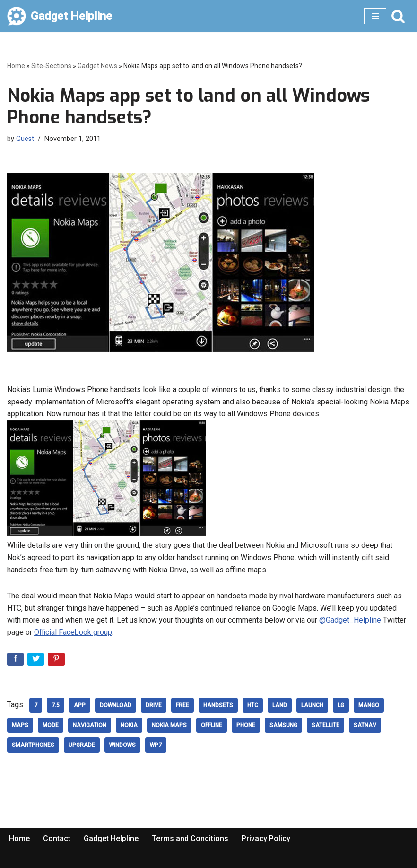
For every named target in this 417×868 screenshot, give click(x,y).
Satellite (326, 725)
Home (16, 66)
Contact (57, 838)
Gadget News (97, 66)
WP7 (156, 745)
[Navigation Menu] (375, 16)
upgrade (82, 745)
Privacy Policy (266, 838)
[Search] (398, 16)
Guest (25, 139)
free (182, 705)
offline (212, 725)
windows (122, 745)
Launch (312, 705)
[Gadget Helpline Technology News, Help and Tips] (60, 16)
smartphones (33, 745)
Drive (154, 705)
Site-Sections (51, 66)
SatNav (365, 725)
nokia (129, 725)
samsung (283, 725)
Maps (20, 725)
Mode (51, 725)
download (116, 705)
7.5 (56, 705)
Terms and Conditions (190, 838)
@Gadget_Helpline (350, 620)
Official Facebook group (73, 632)
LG (341, 705)
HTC (253, 705)
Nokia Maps (169, 725)
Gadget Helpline (111, 838)
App (80, 705)
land (280, 705)
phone (246, 725)
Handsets (218, 705)
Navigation (90, 725)
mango (369, 705)
